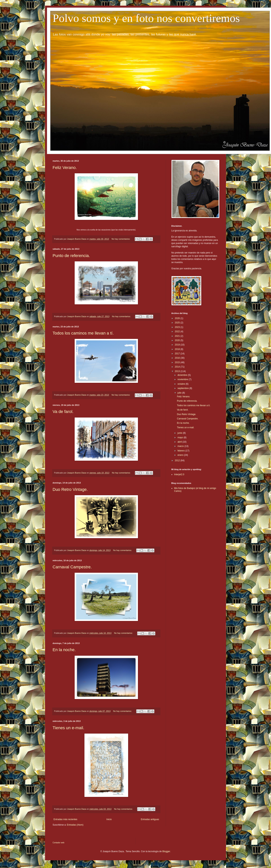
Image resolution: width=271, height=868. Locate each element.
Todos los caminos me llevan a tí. (83, 333)
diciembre (183, 375)
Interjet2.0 (179, 474)
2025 (178, 323)
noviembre (183, 379)
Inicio (109, 819)
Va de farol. (63, 412)
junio (180, 433)
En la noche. (64, 650)
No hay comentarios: (121, 239)
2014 (178, 367)
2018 (178, 349)
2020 (178, 340)
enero (181, 455)
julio (180, 393)
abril (180, 442)
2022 (178, 332)
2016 (178, 358)
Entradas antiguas (150, 819)
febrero (181, 451)
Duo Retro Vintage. (70, 489)
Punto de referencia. (71, 256)
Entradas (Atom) (75, 825)
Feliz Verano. (65, 168)
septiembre (183, 388)
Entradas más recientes (65, 819)
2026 (178, 318)
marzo (181, 446)
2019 (178, 345)
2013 (178, 371)
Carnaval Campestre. (72, 567)
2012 (178, 460)
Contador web (58, 843)
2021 (178, 336)
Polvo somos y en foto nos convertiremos (146, 18)
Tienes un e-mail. (68, 728)
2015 (178, 362)
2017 (178, 354)
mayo (181, 437)
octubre (182, 384)
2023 (178, 327)
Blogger (166, 851)
